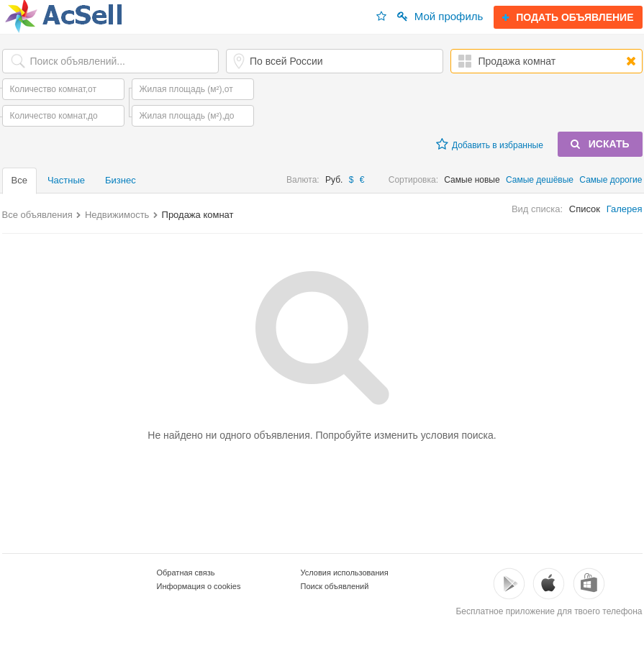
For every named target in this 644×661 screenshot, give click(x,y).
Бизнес (121, 180)
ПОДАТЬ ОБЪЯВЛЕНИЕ (568, 17)
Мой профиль (440, 16)
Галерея (625, 209)
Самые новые (472, 180)
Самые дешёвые (540, 180)
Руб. (334, 180)
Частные (66, 180)
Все (19, 180)
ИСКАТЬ (600, 144)
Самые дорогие (611, 180)
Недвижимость (117, 215)
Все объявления (37, 215)
